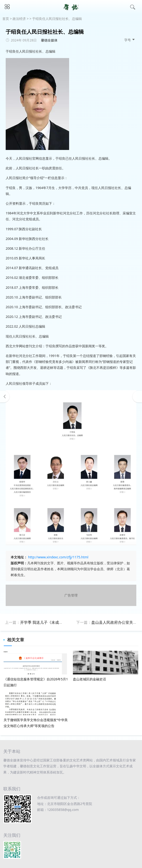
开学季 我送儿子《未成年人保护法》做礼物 (57, 622)
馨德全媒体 (49, 40)
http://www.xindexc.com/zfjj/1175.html (58, 557)
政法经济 (19, 19)
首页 (6, 19)
